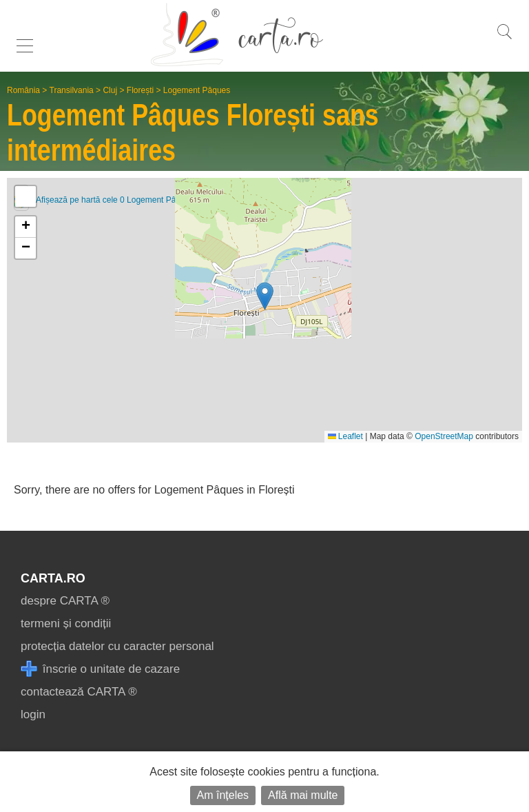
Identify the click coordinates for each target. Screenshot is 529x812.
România (23, 90)
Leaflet (345, 436)
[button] (265, 296)
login (33, 714)
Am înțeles (223, 795)
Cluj (110, 90)
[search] (504, 39)
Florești (140, 90)
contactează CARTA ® (79, 692)
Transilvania (72, 90)
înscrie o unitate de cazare (100, 669)
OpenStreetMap (444, 436)
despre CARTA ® (65, 601)
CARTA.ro (53, 578)
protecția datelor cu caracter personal (117, 646)
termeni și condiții (66, 623)
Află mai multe (303, 795)
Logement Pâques (197, 90)
